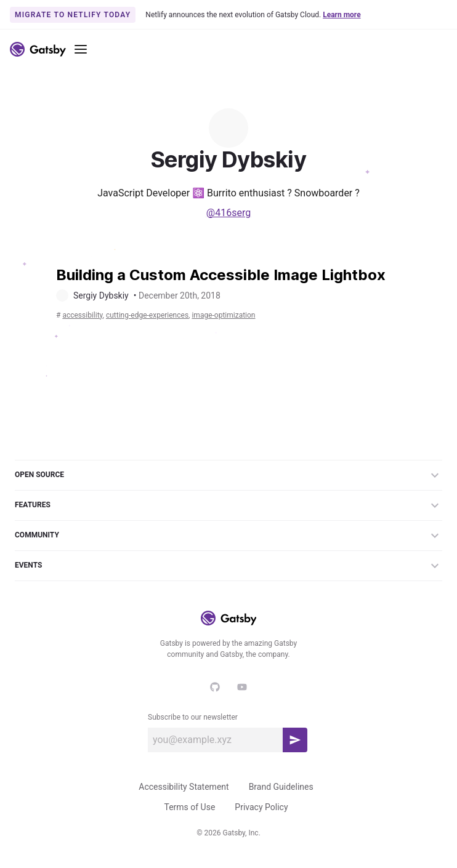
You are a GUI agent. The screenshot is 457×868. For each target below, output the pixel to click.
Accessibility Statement (184, 787)
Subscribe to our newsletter (193, 717)
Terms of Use (189, 807)
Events (228, 566)
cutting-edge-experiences (147, 315)
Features (228, 505)
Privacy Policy (261, 807)
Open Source (228, 475)
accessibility (82, 315)
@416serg (228, 213)
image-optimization (223, 315)
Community (228, 536)
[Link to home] (38, 49)
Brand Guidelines (281, 787)
